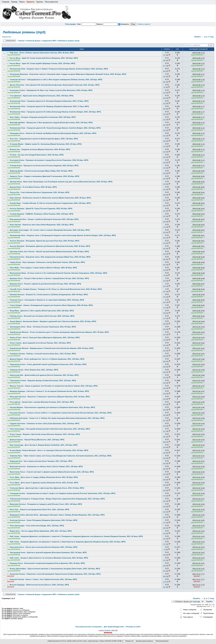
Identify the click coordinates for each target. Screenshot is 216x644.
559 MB (166, 98)
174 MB (166, 227)
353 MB (166, 491)
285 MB (166, 480)
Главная (21, 41)
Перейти (197, 37)
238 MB (166, 399)
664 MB (166, 61)
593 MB (166, 233)
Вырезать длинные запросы (143, 641)
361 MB (166, 190)
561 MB (166, 82)
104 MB (166, 351)
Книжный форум (33, 41)
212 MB (166, 560)
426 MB (166, 458)
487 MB (166, 587)
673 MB (166, 405)
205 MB (166, 141)
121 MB (166, 200)
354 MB (166, 329)
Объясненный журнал (161, 641)
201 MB (166, 125)
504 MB (166, 448)
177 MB (166, 319)
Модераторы (7, 37)
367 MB (166, 179)
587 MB (166, 501)
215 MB (166, 539)
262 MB (166, 206)
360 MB (166, 259)
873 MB (166, 571)
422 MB (166, 254)
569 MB (166, 577)
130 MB (166, 168)
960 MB (166, 442)
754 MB (166, 340)
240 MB (166, 394)
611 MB (166, 431)
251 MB (166, 286)
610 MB (166, 157)
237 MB (166, 147)
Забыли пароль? (144, 24)
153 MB (166, 184)
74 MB (166, 550)
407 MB (166, 265)
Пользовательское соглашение (89, 627)
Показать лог (128, 641)
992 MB (166, 362)
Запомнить (124, 24)
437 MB (166, 77)
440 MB (166, 464)
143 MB (166, 426)
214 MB (166, 93)
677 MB (166, 66)
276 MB (166, 297)
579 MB (166, 243)
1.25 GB (166, 582)
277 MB (166, 523)
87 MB (166, 87)
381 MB (166, 222)
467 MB (166, 302)
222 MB (166, 136)
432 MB (166, 152)
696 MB (166, 372)
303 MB (166, 109)
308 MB (166, 195)
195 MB (166, 453)
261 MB (166, 378)
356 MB (166, 469)
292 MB (166, 410)
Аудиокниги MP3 (49, 41)
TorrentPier (107, 631)
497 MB (166, 345)
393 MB (166, 555)
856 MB (166, 367)
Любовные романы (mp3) (24, 32)
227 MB (166, 544)
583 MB (166, 173)
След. (212, 37)
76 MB (166, 276)
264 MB (166, 249)
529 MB (166, 383)
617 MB (166, 421)
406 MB (166, 388)
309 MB (166, 356)
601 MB (166, 238)
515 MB (166, 114)
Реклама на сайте (133, 627)
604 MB (166, 71)
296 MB (166, 485)
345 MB (166, 163)
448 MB (166, 313)
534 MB (166, 507)
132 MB (166, 120)
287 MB (166, 216)
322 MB (166, 104)
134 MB (166, 270)
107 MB (166, 292)
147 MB (166, 55)
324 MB (166, 534)
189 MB (166, 566)
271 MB (166, 308)
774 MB (166, 496)
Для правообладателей (114, 627)
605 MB (166, 528)
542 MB (166, 130)
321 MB (166, 335)
